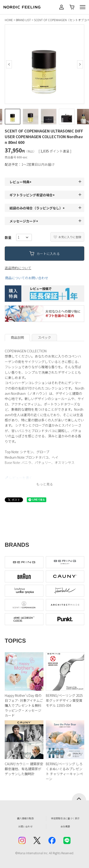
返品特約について (18, 268)
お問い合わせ (25, 826)
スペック (44, 337)
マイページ (61, 7)
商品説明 (17, 337)
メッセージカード (24, 221)
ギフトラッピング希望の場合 (33, 195)
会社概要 (65, 826)
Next (80, 64)
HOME (9, 20)
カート (72, 7)
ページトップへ (79, 797)
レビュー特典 (21, 182)
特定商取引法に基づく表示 (65, 818)
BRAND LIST (23, 20)
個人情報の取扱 (25, 818)
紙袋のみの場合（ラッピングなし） (38, 208)
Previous (9, 64)
